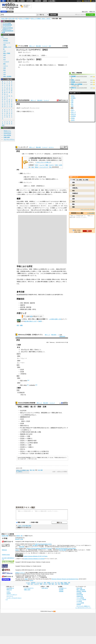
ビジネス (6, 38)
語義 (18, 356)
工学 (4, 51)
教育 (29, 319)
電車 (4, 45)
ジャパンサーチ (44, 167)
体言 (17, 19)
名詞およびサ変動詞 (24, 19)
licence (31, 580)
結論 (24, 111)
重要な (54, 413)
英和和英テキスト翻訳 (25, 507)
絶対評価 (24, 276)
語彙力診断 (7, 137)
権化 (73, 204)
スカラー (51, 165)
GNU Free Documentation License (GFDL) (66, 549)
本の (21, 411)
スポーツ (6, 66)
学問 (4, 55)
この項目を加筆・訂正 (55, 319)
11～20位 (79, 180)
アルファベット (43, 204)
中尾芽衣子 (75, 193)
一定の (27, 65)
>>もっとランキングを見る (87, 209)
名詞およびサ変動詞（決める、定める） (41, 19)
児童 (40, 271)
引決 (39, 470)
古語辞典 (45, 1)
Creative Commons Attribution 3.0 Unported (34, 559)
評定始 (73, 118)
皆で (26, 55)
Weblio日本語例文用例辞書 (27, 403)
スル (24, 55)
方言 (4, 74)
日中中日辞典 (30, 1)
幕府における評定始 (77, 84)
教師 (57, 269)
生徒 (44, 271)
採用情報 (61, 591)
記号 (57, 204)
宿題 (18, 271)
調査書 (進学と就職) (26, 309)
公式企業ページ (63, 588)
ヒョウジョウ (25, 108)
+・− (29, 206)
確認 (73, 207)
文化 (4, 57)
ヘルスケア (6, 62)
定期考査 (23, 271)
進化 (24, 428)
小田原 (43, 55)
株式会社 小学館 (19, 539)
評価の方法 (46, 451)
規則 (32, 432)
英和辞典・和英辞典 (81, 591)
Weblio (17, 550)
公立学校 (30, 273)
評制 (72, 100)
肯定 (34, 470)
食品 (4, 70)
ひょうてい (24, 352)
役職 (29, 436)
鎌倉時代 (30, 441)
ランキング (45, 46)
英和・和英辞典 (21, 1)
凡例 (50, 46)
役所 (35, 441)
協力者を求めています (31, 321)
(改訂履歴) (35, 545)
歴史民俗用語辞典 (24, 100)
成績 (62, 65)
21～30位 (86, 180)
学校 (18, 269)
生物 (4, 68)
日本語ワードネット (20, 573)
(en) (28, 380)
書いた (37, 432)
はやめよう (33, 415)
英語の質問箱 (7, 135)
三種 (44, 453)
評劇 (72, 102)
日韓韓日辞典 (38, 1)
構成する (40, 453)
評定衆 (33, 186)
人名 (4, 72)
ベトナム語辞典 (80, 603)
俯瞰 (73, 196)
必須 (73, 201)
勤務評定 (48, 179)
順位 (29, 451)
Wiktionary (62, 336)
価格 (34, 352)
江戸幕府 (23, 432)
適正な (22, 413)
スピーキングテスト (9, 139)
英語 (21, 381)
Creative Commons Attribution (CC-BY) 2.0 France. (35, 556)
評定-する (23, 395)
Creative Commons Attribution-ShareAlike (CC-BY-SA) (39, 549)
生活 (4, 60)
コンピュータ (7, 43)
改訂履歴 (64, 550)
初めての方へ (85, 12)
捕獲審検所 (23, 417)
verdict (25, 381)
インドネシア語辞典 (81, 599)
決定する (29, 111)
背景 (73, 199)
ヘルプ (94, 1)
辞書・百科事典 (7, 76)
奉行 (47, 453)
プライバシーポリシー (12, 595)
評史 (72, 104)
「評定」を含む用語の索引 (24, 526)
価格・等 (42, 65)
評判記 (73, 96)
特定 (73, 191)
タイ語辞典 (79, 601)
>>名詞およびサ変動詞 (62, 472)
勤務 (59, 65)
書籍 (47, 165)
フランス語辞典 (80, 598)
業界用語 (6, 41)
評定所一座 (33, 453)
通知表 (28, 279)
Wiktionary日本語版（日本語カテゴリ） (31, 335)
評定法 (22, 451)
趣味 (4, 64)
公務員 (26, 179)
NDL (33, 167)
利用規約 (9, 593)
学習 (61, 269)
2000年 (65, 273)
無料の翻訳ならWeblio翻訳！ (27, 6)
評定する (26, 426)
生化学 (60, 428)
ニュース (42, 165)
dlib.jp (37, 167)
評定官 (73, 120)
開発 (46, 413)
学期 (22, 279)
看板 (40, 432)
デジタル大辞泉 (23, 46)
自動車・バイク (7, 47)
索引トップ (32, 46)
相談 (31, 350)
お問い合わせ (45, 588)
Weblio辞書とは (10, 588)
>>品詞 (54, 472)
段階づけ (36, 451)
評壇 (72, 106)
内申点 (58, 282)
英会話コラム (7, 131)
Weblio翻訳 (79, 593)
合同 (73, 185)
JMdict (26, 579)
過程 (57, 413)
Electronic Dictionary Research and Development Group (65, 579)
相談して (30, 55)
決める (37, 350)
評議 (18, 111)
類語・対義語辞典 (11, 1)
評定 (60, 550)
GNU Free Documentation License (43, 544)
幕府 (23, 421)
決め (34, 55)
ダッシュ (51, 206)
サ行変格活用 (21, 393)
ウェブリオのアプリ (29, 588)
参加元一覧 (92, 12)
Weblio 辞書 (87, 1)
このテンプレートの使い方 (43, 162)
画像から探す (27, 590)
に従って (34, 65)
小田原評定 (39, 186)
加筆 (31, 316)
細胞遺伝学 (54, 428)
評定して (73, 112)
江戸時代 (30, 443)
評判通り (73, 98)
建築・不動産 (7, 53)
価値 (37, 65)
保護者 (49, 279)
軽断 (42, 470)
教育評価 (26, 303)
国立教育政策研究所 (22, 295)
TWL (50, 167)
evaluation (32, 385)
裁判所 (36, 443)
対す (28, 434)
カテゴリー (51, 147)
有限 (73, 182)
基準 (30, 65)
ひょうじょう (25, 350)
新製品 (43, 413)
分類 (35, 428)
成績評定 (23, 305)
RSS (54, 611)
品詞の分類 (11, 19)
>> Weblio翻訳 (91, 213)
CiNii (56, 165)
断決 (31, 470)
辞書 (3, 1)
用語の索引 (38, 46)
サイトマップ (10, 596)
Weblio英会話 (7, 133)
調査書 (45, 282)
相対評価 (29, 307)
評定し (73, 80)
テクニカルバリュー (29, 413)
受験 (39, 282)
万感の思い (75, 188)
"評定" (37, 165)
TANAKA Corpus (6, 555)
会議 (25, 186)
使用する (26, 430)
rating (25, 385)
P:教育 (40, 321)
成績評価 (32, 303)
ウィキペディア (23, 147)
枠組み (28, 428)
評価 (25, 177)
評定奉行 (23, 445)
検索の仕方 (9, 590)
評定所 (22, 370)
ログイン (79, 1)
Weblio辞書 (21, 547)
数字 (28, 204)
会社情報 (61, 590)
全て (3, 37)
